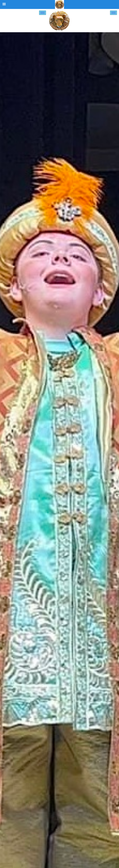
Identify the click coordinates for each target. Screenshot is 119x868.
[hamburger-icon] (43, 13)
